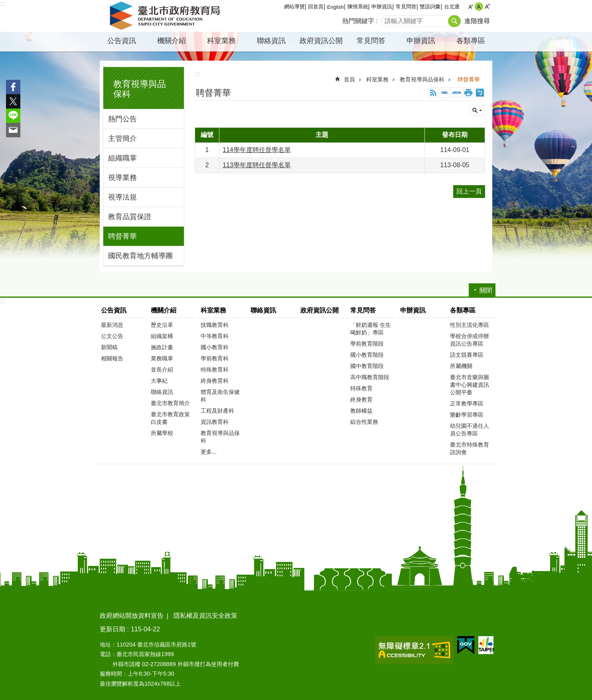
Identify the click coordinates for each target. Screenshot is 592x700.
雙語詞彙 (430, 7)
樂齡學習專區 (467, 415)
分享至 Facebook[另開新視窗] (13, 87)
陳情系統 (358, 7)
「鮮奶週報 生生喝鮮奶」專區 (371, 329)
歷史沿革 (162, 325)
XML (445, 93)
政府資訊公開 (321, 41)
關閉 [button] (477, 111)
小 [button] (471, 7)
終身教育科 (215, 381)
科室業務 (221, 41)
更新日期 (112, 629)
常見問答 (406, 7)
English (335, 7)
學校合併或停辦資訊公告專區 (470, 340)
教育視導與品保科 (422, 79)
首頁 (349, 79)
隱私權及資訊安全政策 (205, 616)
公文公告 (112, 336)
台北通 (452, 7)
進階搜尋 (477, 21)
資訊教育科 (215, 422)
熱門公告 (122, 119)
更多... (209, 452)
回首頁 (316, 7)
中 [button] (479, 7)
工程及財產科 (217, 411)
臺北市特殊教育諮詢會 (470, 448)
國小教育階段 (367, 355)
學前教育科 (215, 358)
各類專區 (471, 41)
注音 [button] (480, 93)
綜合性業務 (364, 422)
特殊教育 (361, 388)
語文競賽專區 (467, 355)
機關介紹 (172, 41)
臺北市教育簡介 (170, 403)
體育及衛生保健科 (220, 396)
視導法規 (122, 197)
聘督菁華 (122, 236)
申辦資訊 (382, 7)
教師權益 (361, 411)
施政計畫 (162, 347)
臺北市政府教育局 (166, 16)
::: (3, 3)
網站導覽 (294, 7)
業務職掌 (162, 358)
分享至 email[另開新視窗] (13, 130)
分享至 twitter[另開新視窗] (13, 101)
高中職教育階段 (370, 377)
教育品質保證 (130, 217)
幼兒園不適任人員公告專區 (470, 430)
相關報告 (112, 358)
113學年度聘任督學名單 (257, 165)
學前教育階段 (367, 344)
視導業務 (122, 178)
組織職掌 (122, 158)
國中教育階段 (367, 366)
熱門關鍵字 (358, 21)
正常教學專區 (467, 403)
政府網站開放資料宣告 (132, 616)
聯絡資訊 (271, 41)
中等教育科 (215, 336)
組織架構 (162, 336)
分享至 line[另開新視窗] (13, 116)
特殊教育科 (215, 370)
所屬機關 (461, 366)
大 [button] (487, 7)
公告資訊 (122, 41)
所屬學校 (162, 433)
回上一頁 (469, 191)
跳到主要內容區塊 (4, 4)
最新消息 (112, 325)
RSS (433, 93)
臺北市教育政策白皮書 (170, 418)
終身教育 (361, 399)
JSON (456, 93)
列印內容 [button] (468, 93)
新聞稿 (109, 347)
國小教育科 (215, 347)
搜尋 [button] (454, 21)
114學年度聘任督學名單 (257, 150)
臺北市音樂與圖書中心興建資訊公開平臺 (470, 385)
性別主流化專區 (470, 325)
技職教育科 (215, 325)
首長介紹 (162, 370)
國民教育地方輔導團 (140, 256)
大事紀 (159, 381)
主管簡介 (122, 138)
